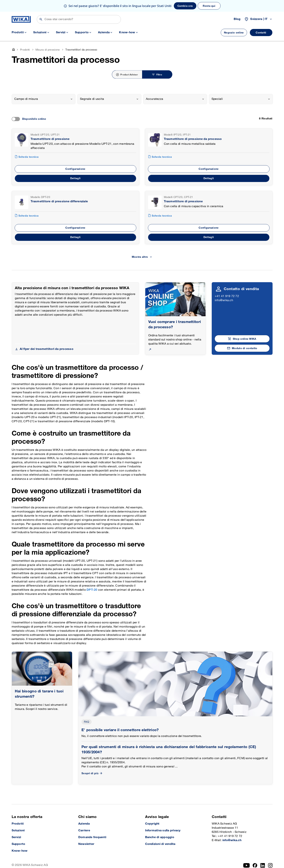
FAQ (87, 722)
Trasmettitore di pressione (50, 139)
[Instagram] (270, 865)
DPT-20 (92, 590)
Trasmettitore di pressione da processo (193, 139)
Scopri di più (92, 773)
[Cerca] (79, 19)
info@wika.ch (224, 300)
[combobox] (44, 99)
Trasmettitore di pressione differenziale (59, 201)
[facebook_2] (255, 865)
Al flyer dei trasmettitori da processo (47, 349)
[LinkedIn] (263, 865)
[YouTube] (247, 865)
